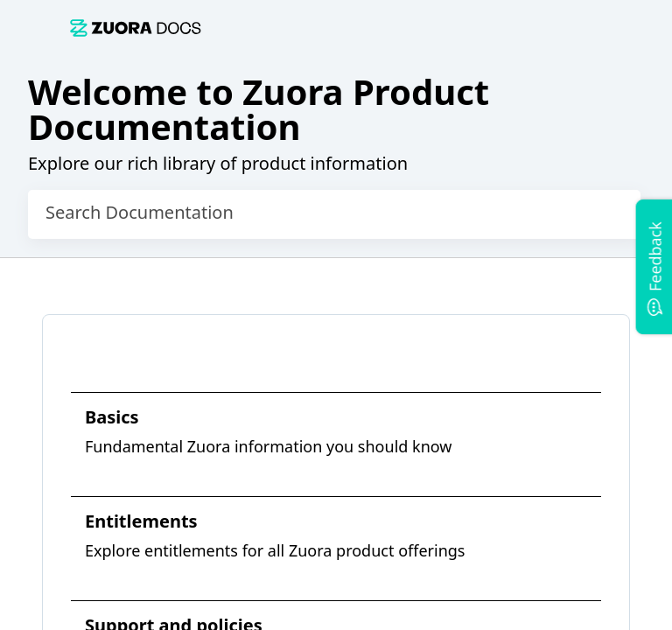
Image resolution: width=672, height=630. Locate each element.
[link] (136, 28)
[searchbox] (609, 214)
